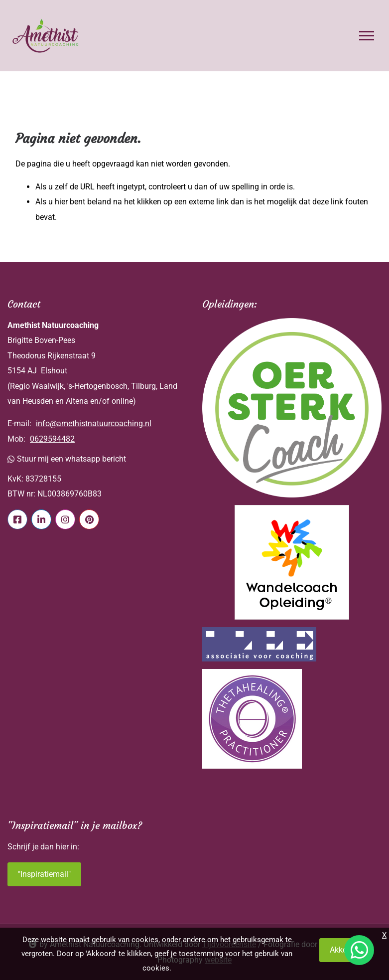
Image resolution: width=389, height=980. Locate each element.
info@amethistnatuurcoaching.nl (94, 423)
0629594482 (52, 439)
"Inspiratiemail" (44, 874)
